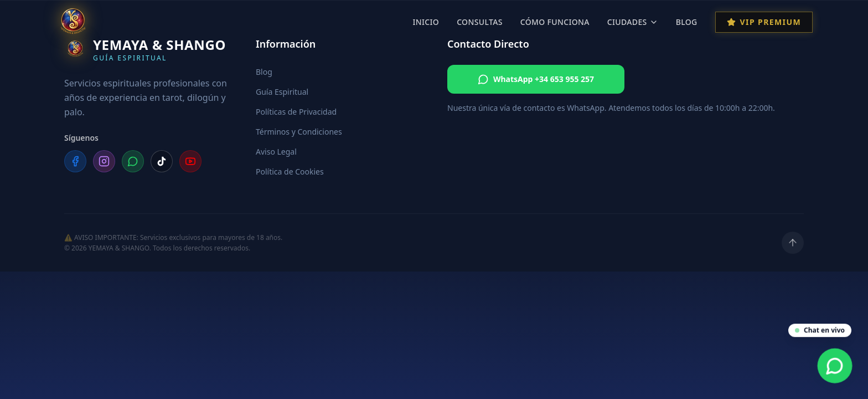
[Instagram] (104, 161)
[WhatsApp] (133, 161)
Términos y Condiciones (299, 132)
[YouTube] (190, 161)
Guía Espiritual (282, 92)
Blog (687, 22)
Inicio (426, 22)
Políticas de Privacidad (296, 112)
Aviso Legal (276, 152)
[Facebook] (75, 161)
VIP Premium (764, 22)
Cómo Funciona (555, 22)
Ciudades (633, 22)
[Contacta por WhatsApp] (835, 366)
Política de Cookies (290, 172)
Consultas (480, 22)
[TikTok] (162, 161)
